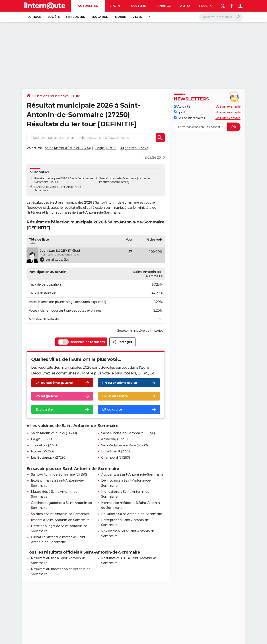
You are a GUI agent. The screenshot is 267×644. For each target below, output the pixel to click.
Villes (137, 17)
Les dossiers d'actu (189, 118)
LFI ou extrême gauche (54, 383)
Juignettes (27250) (134, 148)
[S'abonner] (207, 127)
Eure (76, 96)
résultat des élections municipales (57, 202)
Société (54, 17)
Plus (206, 6)
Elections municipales (52, 96)
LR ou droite (112, 409)
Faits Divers (75, 17)
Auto (185, 6)
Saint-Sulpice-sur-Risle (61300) (124, 445)
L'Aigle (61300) (106, 148)
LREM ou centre (115, 396)
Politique (33, 17)
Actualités (88, 6)
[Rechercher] (221, 17)
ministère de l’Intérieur (147, 331)
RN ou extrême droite (120, 383)
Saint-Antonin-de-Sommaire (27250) (59, 474)
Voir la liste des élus (54, 259)
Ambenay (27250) (115, 439)
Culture (139, 6)
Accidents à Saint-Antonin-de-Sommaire (132, 474)
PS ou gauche (47, 396)
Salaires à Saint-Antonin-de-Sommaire (60, 514)
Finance (164, 6)
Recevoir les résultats (81, 342)
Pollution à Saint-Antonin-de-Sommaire (132, 514)
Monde (120, 17)
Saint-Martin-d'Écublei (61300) (68, 148)
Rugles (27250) (42, 451)
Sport (115, 6)
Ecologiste (44, 409)
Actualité (182, 106)
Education (100, 17)
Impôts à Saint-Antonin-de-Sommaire (60, 520)
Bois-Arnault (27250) (117, 451)
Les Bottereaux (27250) (49, 458)
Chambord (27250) (115, 458)
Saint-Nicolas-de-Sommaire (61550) (128, 433)
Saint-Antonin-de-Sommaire (118, 178)
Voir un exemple (228, 106)
